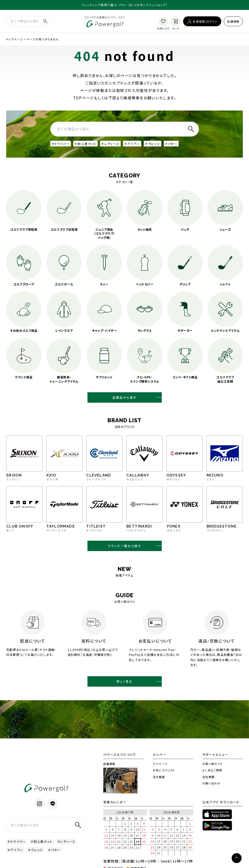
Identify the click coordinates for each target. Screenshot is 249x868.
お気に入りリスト (164, 777)
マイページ (160, 770)
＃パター (171, 144)
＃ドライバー (61, 144)
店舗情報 (233, 22)
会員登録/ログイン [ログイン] (205, 22)
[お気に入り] (163, 22)
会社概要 (208, 783)
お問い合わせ (211, 790)
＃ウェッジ (152, 144)
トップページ (14, 40)
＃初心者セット (85, 144)
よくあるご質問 (212, 777)
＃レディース (110, 144)
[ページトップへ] (237, 858)
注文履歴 (159, 783)
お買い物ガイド (212, 770)
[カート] (176, 22)
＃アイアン (132, 144)
